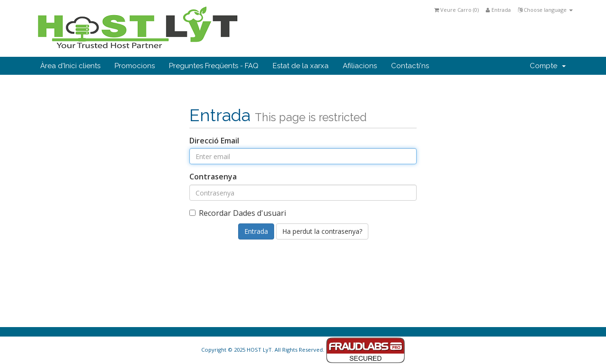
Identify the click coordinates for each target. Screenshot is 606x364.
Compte (548, 66)
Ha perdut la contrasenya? (322, 231)
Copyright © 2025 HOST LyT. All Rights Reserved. (303, 350)
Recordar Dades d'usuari (238, 213)
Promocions (135, 66)
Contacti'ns (410, 66)
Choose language (545, 10)
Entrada (498, 10)
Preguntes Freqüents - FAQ (214, 66)
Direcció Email (214, 141)
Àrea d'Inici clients (70, 66)
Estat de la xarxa (301, 66)
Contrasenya (213, 177)
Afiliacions (360, 66)
